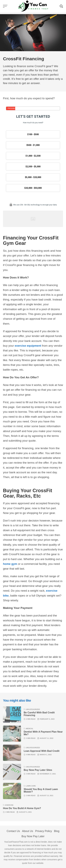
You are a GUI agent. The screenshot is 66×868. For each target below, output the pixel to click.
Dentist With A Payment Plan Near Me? (43, 733)
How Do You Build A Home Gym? (22, 808)
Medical (30, 729)
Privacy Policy (44, 831)
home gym (10, 564)
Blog (57, 831)
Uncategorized (33, 709)
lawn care (31, 786)
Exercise (9, 805)
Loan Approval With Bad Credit (42, 751)
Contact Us (13, 831)
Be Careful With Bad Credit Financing (39, 714)
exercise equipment (28, 346)
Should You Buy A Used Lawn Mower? (41, 790)
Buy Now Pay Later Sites (38, 770)
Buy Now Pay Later (33, 836)
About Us (27, 831)
